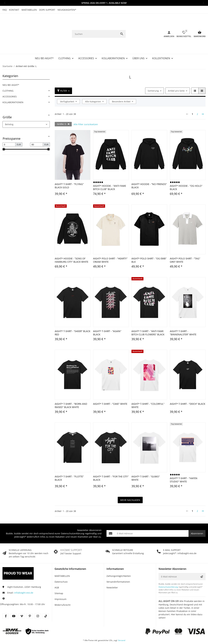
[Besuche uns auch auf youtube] (14, 604)
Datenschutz (61, 569)
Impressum (60, 587)
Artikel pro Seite (176, 78)
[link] (26, 78)
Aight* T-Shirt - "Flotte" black (69, 466)
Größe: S (63, 112)
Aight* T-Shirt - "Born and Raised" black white (71, 393)
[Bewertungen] (98, 170)
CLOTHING (8, 78)
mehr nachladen (130, 487)
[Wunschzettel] (183, 28)
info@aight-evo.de (24, 580)
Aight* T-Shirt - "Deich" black (187, 391)
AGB (57, 575)
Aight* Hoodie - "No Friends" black (149, 173)
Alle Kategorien (93, 89)
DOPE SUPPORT (47, 10)
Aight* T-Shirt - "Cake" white (110, 391)
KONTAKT (14, 10)
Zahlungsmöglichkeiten (119, 563)
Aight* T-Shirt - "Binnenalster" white (183, 320)
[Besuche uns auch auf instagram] (38, 604)
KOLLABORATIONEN (13, 90)
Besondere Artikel (121, 89)
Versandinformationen (118, 569)
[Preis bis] (37, 132)
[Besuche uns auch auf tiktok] (46, 604)
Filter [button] (62, 78)
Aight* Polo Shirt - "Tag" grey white (185, 248)
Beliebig (9, 112)
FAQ (5, 10)
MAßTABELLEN (29, 10)
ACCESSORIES (10, 84)
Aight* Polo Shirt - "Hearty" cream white (110, 248)
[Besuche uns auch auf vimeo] (22, 604)
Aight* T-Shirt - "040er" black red (73, 320)
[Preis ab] (9, 132)
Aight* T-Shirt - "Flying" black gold (69, 173)
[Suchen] (95, 28)
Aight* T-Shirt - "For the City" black (111, 466)
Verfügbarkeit (67, 89)
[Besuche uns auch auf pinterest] (30, 604)
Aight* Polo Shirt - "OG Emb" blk (149, 248)
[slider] (4, 137)
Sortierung (153, 78)
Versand (122, 628)
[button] (5, 3)
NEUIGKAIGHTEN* (67, 10)
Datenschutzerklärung (73, 521)
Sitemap (59, 581)
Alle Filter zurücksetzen (86, 112)
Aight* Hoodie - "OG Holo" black (186, 175)
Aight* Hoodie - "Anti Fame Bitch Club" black (110, 175)
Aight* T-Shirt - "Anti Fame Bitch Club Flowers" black (148, 320)
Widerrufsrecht (63, 592)
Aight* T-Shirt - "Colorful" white (148, 393)
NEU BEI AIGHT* (11, 72)
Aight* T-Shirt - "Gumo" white (146, 466)
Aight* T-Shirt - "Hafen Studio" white (184, 467)
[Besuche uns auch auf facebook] (6, 604)
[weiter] (203, 102)
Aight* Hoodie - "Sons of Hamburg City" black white (71, 248)
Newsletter (112, 575)
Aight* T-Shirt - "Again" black (107, 320)
